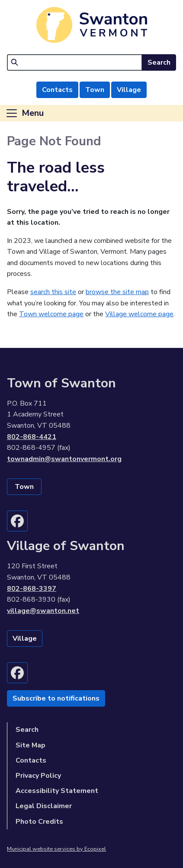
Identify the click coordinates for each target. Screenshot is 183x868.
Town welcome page (51, 314)
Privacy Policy (38, 776)
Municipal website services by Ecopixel (56, 849)
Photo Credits (39, 822)
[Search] (75, 62)
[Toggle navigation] (24, 113)
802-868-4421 (32, 437)
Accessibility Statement (57, 791)
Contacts (57, 90)
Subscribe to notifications (56, 698)
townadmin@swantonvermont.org (64, 459)
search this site (53, 292)
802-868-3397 (32, 589)
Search (159, 62)
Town (95, 90)
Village (129, 90)
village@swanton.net (43, 611)
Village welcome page (139, 314)
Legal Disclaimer (44, 806)
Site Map (30, 745)
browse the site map (117, 292)
